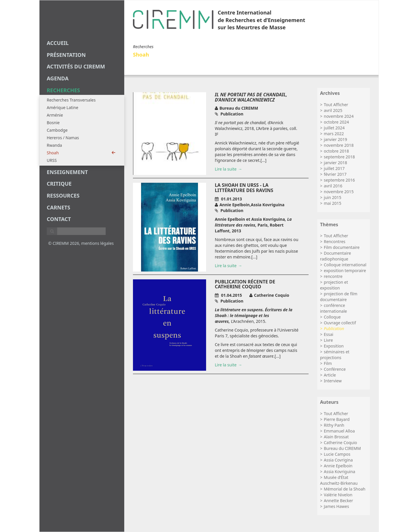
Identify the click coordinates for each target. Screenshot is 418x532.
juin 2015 (333, 197)
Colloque (332, 317)
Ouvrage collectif (340, 323)
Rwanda (54, 145)
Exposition (334, 346)
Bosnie (53, 123)
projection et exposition (334, 285)
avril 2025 (333, 110)
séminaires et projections (335, 355)
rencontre (333, 276)
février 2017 (335, 174)
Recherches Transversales (71, 100)
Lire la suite (226, 169)
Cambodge (57, 130)
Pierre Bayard (337, 419)
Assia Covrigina (338, 460)
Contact (59, 219)
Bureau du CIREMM (343, 448)
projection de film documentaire (339, 297)
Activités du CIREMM (76, 66)
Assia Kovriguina (340, 472)
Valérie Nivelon (338, 495)
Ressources (63, 196)
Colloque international (345, 265)
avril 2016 (333, 186)
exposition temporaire (345, 270)
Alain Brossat (336, 437)
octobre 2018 (336, 151)
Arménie (55, 115)
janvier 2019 (336, 139)
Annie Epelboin (338, 466)
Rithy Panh (334, 425)
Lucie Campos (337, 454)
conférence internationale (334, 308)
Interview (333, 381)
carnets (58, 207)
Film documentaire (342, 247)
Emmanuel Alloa (339, 431)
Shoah (81, 153)
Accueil (58, 43)
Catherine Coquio (341, 443)
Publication (334, 329)
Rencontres (335, 241)
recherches (63, 90)
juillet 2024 (334, 128)
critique (59, 184)
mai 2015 (333, 203)
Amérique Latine (63, 107)
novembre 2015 (339, 192)
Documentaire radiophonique (336, 256)
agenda (58, 78)
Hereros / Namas (63, 138)
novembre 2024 (339, 116)
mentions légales (98, 243)
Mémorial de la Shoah (345, 489)
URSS (52, 160)
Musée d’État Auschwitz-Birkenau (339, 480)
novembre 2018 (339, 145)
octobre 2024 (336, 122)
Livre (328, 340)
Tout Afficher (336, 105)
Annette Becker (339, 501)
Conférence (335, 369)
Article (330, 375)
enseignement (67, 172)
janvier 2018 (336, 163)
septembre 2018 (339, 157)
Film (328, 363)
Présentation (66, 55)
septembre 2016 (339, 180)
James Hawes (337, 506)
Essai (329, 334)
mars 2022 (334, 134)
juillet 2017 (334, 168)
